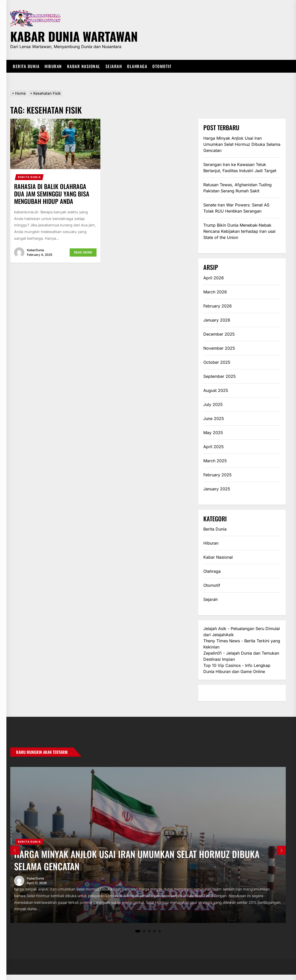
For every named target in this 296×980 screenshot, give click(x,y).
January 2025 (217, 489)
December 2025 (219, 334)
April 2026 (214, 278)
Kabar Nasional (84, 66)
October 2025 (217, 362)
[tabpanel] (148, 847)
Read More (83, 252)
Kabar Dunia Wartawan (74, 35)
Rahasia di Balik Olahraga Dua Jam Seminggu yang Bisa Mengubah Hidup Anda (52, 194)
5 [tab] (160, 936)
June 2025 (214, 419)
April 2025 (214, 447)
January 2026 (217, 320)
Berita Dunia (26, 66)
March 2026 (215, 292)
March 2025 (215, 461)
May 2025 (213, 433)
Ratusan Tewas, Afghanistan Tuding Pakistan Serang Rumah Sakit (237, 188)
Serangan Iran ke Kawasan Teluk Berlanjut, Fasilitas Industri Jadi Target (240, 168)
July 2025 (213, 404)
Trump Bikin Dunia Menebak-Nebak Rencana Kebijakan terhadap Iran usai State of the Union (239, 231)
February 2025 (218, 475)
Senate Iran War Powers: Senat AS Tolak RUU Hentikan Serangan (236, 208)
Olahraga (137, 66)
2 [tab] (144, 936)
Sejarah (114, 66)
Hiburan (53, 66)
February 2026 (218, 306)
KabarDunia (35, 250)
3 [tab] (149, 936)
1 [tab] (138, 937)
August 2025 (216, 390)
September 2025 (220, 376)
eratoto (210, 693)
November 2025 (219, 348)
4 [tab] (155, 936)
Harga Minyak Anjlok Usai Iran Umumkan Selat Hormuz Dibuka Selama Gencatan (242, 144)
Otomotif (162, 66)
